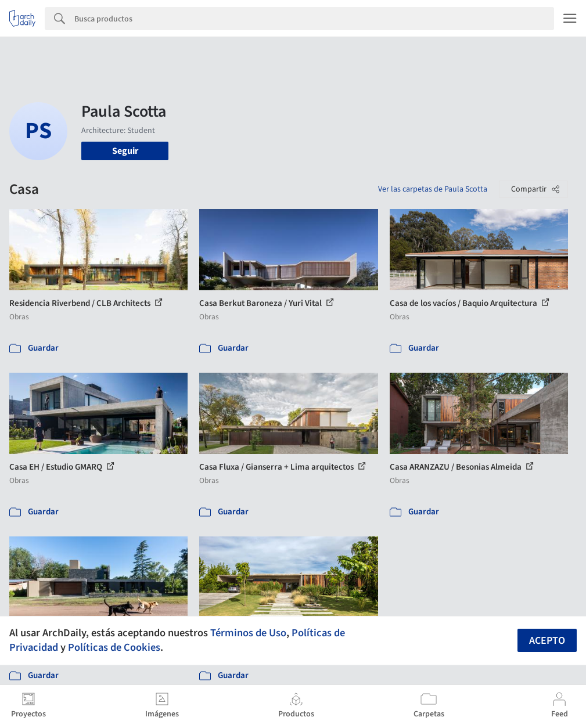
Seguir (125, 151)
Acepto (547, 641)
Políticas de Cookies (114, 647)
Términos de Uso (248, 633)
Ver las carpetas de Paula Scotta (433, 189)
